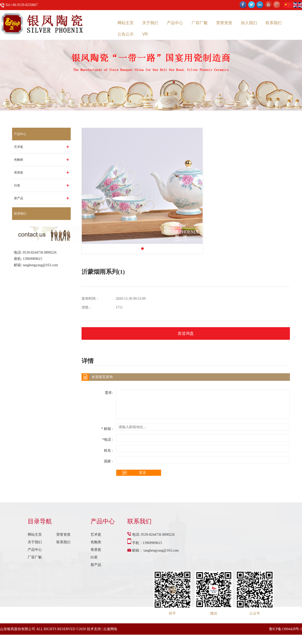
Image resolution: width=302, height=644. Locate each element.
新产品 (19, 198)
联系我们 (274, 23)
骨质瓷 (19, 173)
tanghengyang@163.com (40, 265)
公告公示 (126, 34)
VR (145, 34)
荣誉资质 (224, 23)
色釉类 (19, 160)
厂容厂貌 (200, 23)
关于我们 (150, 23)
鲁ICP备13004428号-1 (286, 629)
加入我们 (249, 23)
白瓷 (17, 185)
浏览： (87, 307)
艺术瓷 (19, 147)
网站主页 (126, 23)
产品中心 (175, 23)
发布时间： (90, 299)
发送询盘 (186, 333)
